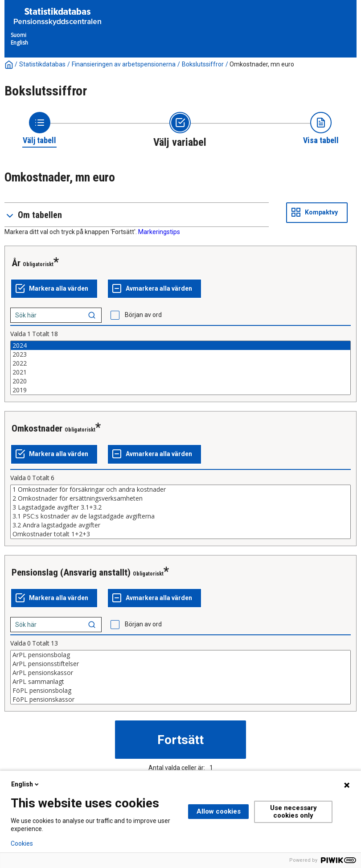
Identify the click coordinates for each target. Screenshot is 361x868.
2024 (180, 346)
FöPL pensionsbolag (180, 691)
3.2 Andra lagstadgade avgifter (180, 525)
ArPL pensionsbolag (180, 655)
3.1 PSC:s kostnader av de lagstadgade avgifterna (180, 516)
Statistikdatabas (42, 64)
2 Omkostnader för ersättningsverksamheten (180, 498)
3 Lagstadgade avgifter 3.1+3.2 (180, 507)
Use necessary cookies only (293, 812)
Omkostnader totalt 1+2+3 (180, 534)
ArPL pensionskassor (180, 673)
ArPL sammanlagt (180, 682)
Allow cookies (219, 811)
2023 (180, 354)
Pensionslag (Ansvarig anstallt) (71, 572)
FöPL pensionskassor (180, 699)
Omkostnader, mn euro (262, 64)
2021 (180, 372)
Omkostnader (37, 428)
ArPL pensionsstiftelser (180, 664)
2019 (180, 390)
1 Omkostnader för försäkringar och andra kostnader (180, 490)
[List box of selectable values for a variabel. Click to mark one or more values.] (180, 368)
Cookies (22, 843)
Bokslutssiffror (203, 64)
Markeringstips (159, 232)
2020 (180, 381)
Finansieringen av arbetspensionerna (124, 64)
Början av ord (143, 315)
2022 (180, 363)
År (16, 263)
